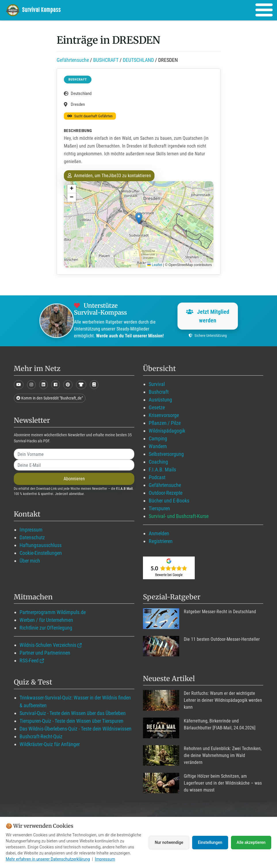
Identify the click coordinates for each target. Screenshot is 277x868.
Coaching (158, 462)
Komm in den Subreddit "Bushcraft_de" (50, 398)
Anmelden (159, 533)
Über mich (30, 561)
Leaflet (155, 265)
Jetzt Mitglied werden (208, 316)
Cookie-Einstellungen (41, 553)
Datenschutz (32, 537)
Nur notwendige (169, 842)
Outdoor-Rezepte (166, 493)
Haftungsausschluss (41, 545)
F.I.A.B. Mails (162, 470)
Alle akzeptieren (251, 842)
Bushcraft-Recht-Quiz (41, 736)
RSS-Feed (29, 660)
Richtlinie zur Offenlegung (46, 628)
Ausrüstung (160, 400)
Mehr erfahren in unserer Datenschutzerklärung (48, 859)
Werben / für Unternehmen (46, 620)
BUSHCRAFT (106, 60)
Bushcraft (159, 392)
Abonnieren (74, 479)
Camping (158, 438)
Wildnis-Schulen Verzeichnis (48, 645)
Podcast (157, 477)
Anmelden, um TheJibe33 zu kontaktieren (109, 176)
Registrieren (161, 541)
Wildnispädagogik (167, 431)
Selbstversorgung (166, 454)
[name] (74, 454)
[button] (139, 218)
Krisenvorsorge (164, 415)
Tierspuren (159, 508)
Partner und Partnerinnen (45, 653)
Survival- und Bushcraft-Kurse (179, 516)
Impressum (31, 530)
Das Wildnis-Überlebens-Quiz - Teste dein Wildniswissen (76, 729)
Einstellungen (210, 842)
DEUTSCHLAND (138, 60)
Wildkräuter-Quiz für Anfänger (50, 744)
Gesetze (157, 407)
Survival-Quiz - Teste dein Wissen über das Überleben (73, 713)
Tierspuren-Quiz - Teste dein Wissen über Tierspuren (71, 721)
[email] (74, 465)
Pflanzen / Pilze (165, 423)
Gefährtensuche (73, 60)
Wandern (158, 446)
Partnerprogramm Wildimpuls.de (53, 612)
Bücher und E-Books (169, 501)
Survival (157, 384)
